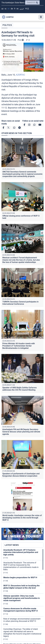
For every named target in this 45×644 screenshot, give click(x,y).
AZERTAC (20, 75)
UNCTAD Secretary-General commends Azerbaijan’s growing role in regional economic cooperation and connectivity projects (22, 174)
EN (9, 9)
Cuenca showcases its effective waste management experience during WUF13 (21, 610)
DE (12, 9)
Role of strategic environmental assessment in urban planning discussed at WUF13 (22, 620)
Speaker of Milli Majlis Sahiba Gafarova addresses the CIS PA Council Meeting (19, 389)
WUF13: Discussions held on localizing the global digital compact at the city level (21, 587)
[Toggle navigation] (40, 17)
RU (6, 9)
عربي (22, 9)
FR (15, 9)
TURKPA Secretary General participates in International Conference (20, 303)
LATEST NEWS (12, 545)
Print (21, 40)
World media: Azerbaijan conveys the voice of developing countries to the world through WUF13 (22, 518)
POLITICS (7, 25)
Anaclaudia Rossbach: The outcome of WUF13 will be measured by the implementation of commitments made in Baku (21, 566)
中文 (27, 9)
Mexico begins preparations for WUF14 (20, 577)
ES (18, 9)
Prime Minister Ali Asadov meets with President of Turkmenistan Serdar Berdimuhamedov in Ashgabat (19, 346)
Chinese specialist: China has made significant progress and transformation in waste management (22, 598)
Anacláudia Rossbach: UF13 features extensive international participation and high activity (21, 552)
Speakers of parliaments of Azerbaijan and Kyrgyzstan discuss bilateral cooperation (21, 475)
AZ (2, 9)
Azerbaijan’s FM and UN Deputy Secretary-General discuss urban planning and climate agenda (21, 432)
